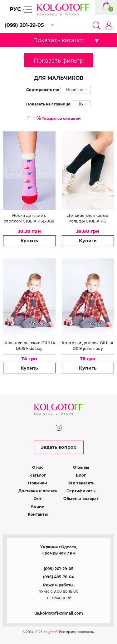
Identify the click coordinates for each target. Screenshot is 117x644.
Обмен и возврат (81, 499)
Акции (38, 506)
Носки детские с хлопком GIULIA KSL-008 (29, 218)
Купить (29, 241)
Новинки (38, 483)
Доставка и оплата (38, 491)
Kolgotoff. (51, 632)
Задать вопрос (58, 447)
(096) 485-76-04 (58, 577)
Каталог (38, 475)
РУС (15, 9)
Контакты (38, 514)
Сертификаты (81, 491)
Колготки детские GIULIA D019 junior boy (88, 346)
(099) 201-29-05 (58, 569)
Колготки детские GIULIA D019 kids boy (29, 346)
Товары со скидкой (59, 118)
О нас (38, 467)
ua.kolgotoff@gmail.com (59, 613)
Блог (81, 475)
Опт (38, 499)
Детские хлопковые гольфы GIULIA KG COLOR (88, 218)
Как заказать (81, 483)
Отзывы (81, 467)
